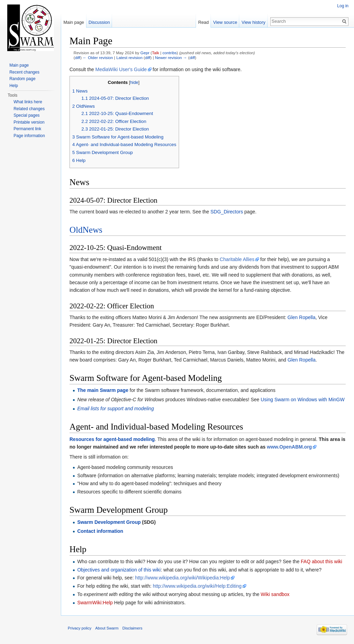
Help (14, 86)
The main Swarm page (103, 390)
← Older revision (98, 57)
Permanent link (27, 129)
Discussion (99, 22)
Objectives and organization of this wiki (119, 570)
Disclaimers (132, 628)
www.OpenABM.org (289, 447)
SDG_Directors (227, 212)
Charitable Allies (237, 259)
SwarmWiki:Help (95, 603)
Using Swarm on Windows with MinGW (303, 400)
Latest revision (129, 57)
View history (254, 22)
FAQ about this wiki (322, 561)
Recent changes (24, 72)
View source (225, 22)
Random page (22, 79)
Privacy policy (80, 628)
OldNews (86, 230)
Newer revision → (171, 57)
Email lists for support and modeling (115, 408)
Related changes (29, 109)
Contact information (100, 531)
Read (203, 22)
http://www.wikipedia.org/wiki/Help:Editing (197, 586)
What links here (28, 102)
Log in (343, 6)
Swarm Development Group (109, 522)
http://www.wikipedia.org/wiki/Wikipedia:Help (183, 578)
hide (134, 83)
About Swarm (107, 628)
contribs (170, 53)
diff (78, 57)
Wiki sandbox (275, 594)
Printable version (29, 122)
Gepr (145, 53)
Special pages (26, 115)
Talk (155, 53)
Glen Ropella (302, 317)
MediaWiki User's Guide (121, 69)
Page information (29, 136)
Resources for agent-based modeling (112, 439)
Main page (74, 22)
